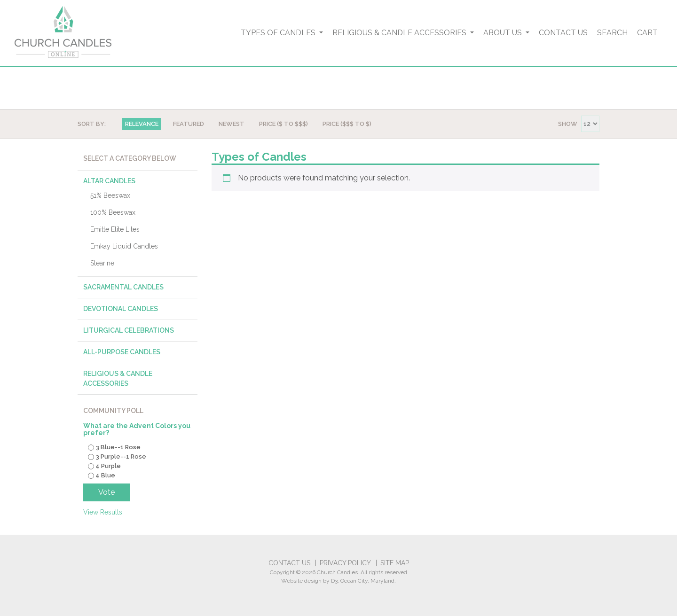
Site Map (395, 563)
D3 (334, 581)
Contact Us (563, 33)
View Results (103, 512)
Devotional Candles (121, 309)
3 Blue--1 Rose (118, 448)
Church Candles (337, 572)
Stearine (102, 263)
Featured (189, 124)
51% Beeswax (110, 195)
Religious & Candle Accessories (400, 33)
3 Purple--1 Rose (121, 457)
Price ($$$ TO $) (347, 124)
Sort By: (92, 124)
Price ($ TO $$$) (283, 124)
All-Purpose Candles (122, 352)
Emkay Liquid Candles (124, 246)
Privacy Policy (345, 563)
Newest (232, 124)
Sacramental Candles (123, 287)
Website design (301, 581)
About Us (504, 33)
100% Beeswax (113, 212)
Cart (647, 33)
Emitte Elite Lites (115, 229)
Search (612, 33)
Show (568, 124)
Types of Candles (279, 33)
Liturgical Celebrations (129, 330)
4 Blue (105, 475)
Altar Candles (109, 181)
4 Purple (108, 466)
